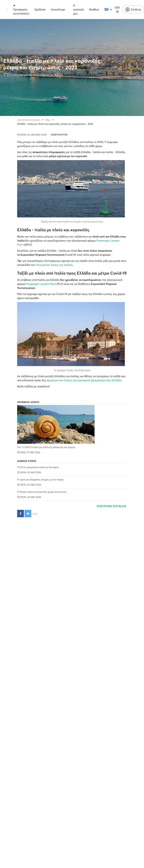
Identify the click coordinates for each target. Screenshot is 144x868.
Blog (48, 120)
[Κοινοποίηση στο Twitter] (28, 514)
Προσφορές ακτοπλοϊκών (21, 10)
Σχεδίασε (40, 9)
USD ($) (117, 9)
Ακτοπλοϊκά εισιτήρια (29, 120)
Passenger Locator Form (41, 284)
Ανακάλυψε (58, 9)
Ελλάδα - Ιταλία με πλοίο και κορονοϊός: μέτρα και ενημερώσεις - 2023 (55, 124)
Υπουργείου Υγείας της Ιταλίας (54, 265)
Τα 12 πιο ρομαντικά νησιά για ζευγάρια (38, 467)
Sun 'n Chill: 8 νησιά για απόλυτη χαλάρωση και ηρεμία (46, 447)
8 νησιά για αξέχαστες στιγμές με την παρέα (40, 480)
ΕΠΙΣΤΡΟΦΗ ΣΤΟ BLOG (112, 506)
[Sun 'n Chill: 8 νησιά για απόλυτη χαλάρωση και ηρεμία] (72, 424)
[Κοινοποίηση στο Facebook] (21, 514)
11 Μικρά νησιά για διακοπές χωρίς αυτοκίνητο (42, 492)
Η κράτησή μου (78, 9)
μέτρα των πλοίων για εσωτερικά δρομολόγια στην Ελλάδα (86, 380)
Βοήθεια (94, 9)
